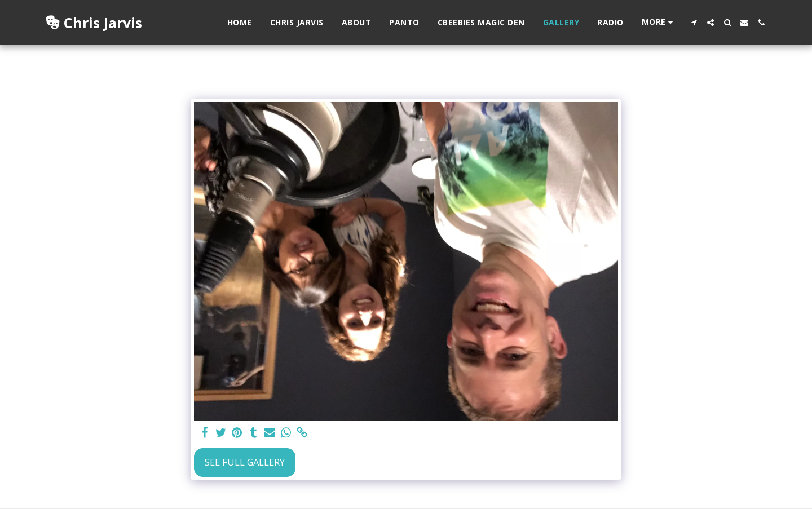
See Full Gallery (245, 462)
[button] (694, 23)
